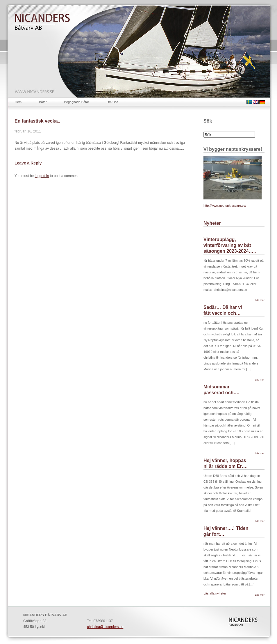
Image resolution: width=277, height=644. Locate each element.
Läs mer (260, 300)
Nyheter (212, 223)
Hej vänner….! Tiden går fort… (226, 531)
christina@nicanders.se (105, 627)
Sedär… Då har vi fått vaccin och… (223, 310)
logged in (42, 176)
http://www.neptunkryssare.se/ (225, 206)
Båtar (43, 102)
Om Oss (112, 102)
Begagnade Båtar (77, 102)
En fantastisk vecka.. (37, 121)
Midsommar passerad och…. (221, 390)
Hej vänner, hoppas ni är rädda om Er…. (226, 463)
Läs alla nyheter (215, 593)
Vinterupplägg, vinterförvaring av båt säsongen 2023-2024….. (230, 245)
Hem (18, 102)
